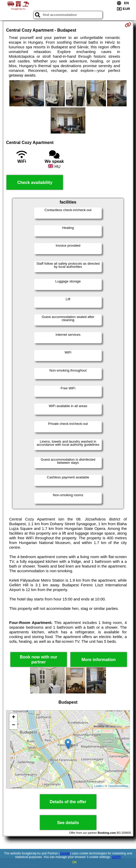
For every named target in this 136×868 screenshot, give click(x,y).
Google (65, 853)
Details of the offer (68, 802)
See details (68, 823)
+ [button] (13, 717)
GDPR (116, 857)
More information (99, 660)
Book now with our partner (39, 659)
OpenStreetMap (118, 786)
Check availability (35, 183)
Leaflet (99, 786)
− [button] (13, 725)
